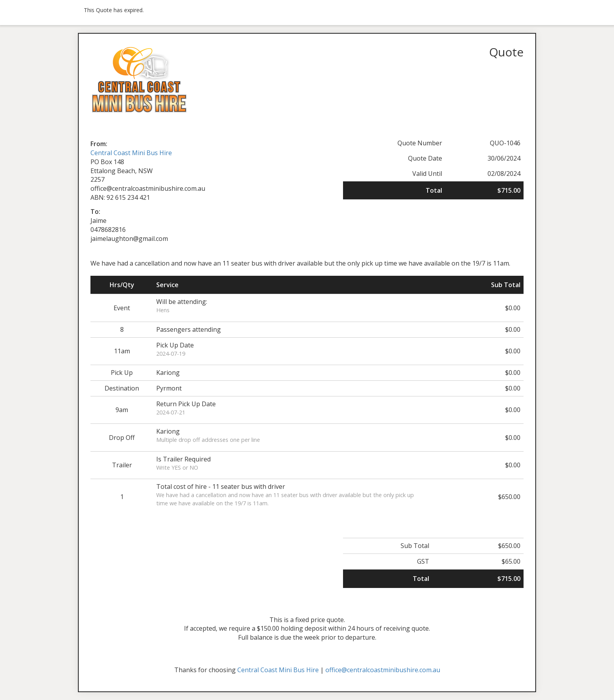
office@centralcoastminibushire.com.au (383, 670)
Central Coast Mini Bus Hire (131, 153)
